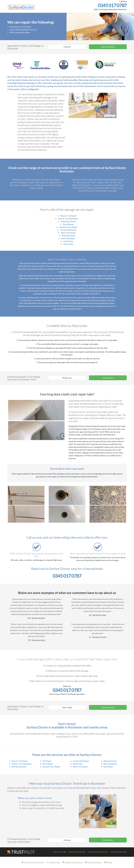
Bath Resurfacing (68, 221)
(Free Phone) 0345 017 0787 (33, 862)
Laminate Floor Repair (68, 227)
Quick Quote (108, 378)
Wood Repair (68, 224)
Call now (67, 47)
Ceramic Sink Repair (68, 230)
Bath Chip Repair (68, 238)
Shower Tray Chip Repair (68, 219)
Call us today (67, 707)
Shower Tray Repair (68, 216)
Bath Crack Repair (68, 233)
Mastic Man (68, 244)
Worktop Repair (68, 236)
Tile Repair (47, 761)
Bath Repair (68, 241)
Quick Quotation (108, 47)
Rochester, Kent (53, 862)
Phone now (67, 378)
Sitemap (108, 862)
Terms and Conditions (93, 862)
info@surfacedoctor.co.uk (72, 862)
